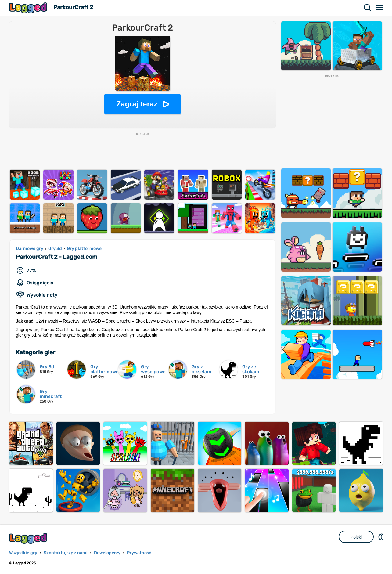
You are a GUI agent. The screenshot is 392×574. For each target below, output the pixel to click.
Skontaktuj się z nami (66, 553)
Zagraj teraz (137, 104)
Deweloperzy (107, 553)
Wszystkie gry (23, 553)
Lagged (29, 8)
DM (381, 537)
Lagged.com (29, 538)
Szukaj (368, 8)
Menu (380, 8)
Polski (356, 537)
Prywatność (139, 553)
